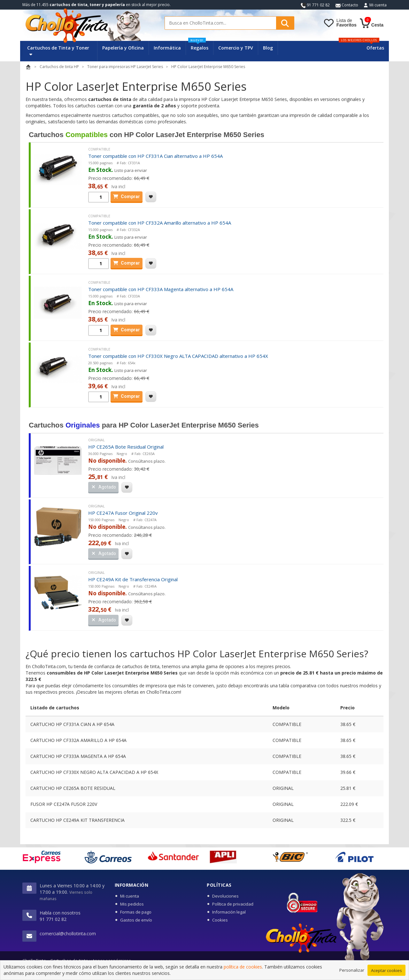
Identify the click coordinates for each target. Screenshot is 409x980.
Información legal (229, 912)
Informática (167, 48)
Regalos (198, 46)
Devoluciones (225, 896)
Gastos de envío (136, 920)
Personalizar (352, 970)
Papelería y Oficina (123, 48)
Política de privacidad (233, 904)
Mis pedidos (132, 904)
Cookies (220, 920)
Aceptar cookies (386, 971)
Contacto (347, 5)
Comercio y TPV (236, 48)
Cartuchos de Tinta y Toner (58, 51)
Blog (268, 48)
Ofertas (375, 48)
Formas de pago (136, 912)
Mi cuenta (378, 5)
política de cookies (243, 967)
